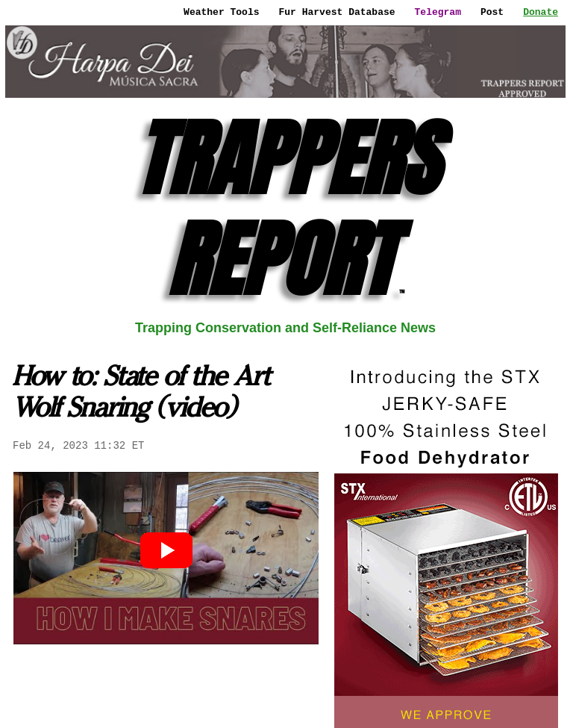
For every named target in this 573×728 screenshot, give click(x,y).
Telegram (438, 12)
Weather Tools (221, 12)
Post (492, 12)
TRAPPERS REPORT (286, 209)
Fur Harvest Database (337, 12)
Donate (541, 12)
